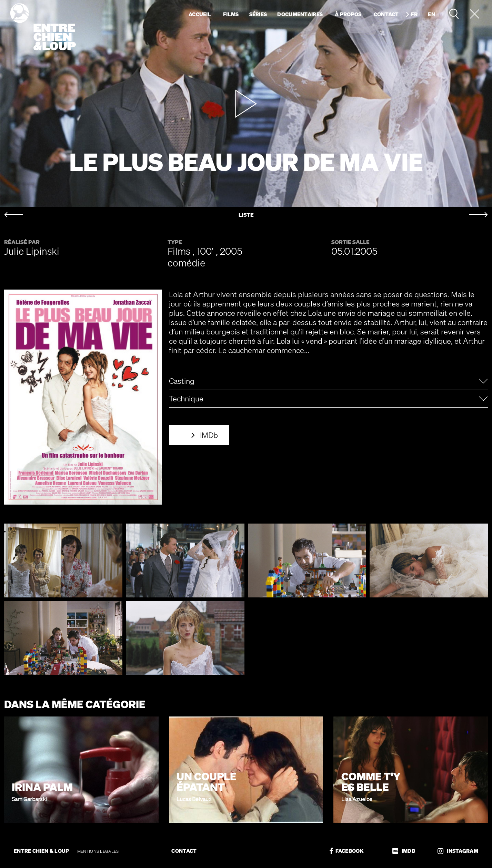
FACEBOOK (347, 851)
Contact (386, 14)
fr (414, 14)
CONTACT (184, 851)
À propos (348, 14)
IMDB (404, 851)
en (431, 14)
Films (231, 14)
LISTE (246, 215)
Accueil (200, 14)
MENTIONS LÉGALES (98, 851)
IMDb (209, 435)
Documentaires (300, 14)
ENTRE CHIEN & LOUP (42, 851)
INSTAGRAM (458, 851)
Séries (258, 14)
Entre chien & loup (43, 27)
